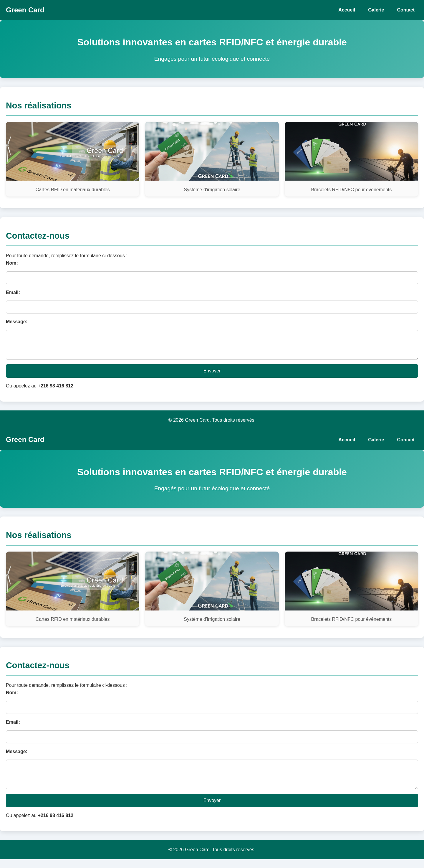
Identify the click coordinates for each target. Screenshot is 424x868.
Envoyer (212, 375)
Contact (406, 10)
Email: (13, 292)
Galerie (376, 10)
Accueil (347, 10)
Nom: (12, 263)
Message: (17, 322)
